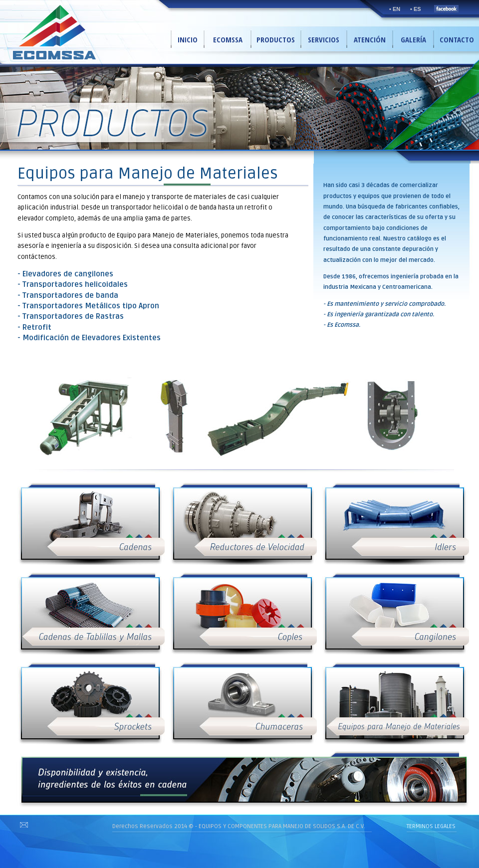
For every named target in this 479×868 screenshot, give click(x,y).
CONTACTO (457, 39)
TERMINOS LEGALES (431, 826)
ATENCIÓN (370, 39)
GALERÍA (413, 39)
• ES (416, 9)
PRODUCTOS (276, 39)
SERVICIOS (324, 39)
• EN (395, 9)
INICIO (188, 39)
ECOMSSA (228, 39)
